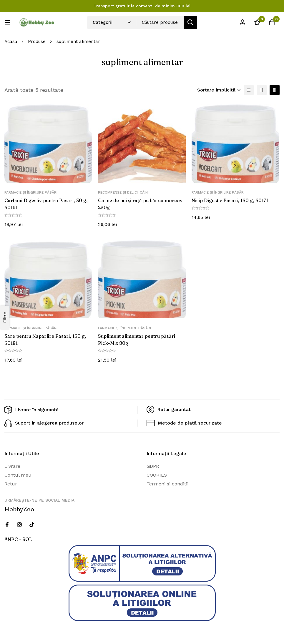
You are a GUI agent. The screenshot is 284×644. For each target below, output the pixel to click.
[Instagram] (19, 523)
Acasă (11, 41)
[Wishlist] (257, 22)
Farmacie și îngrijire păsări (31, 192)
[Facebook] (7, 523)
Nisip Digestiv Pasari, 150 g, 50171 (230, 200)
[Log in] (243, 22)
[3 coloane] (275, 90)
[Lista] (249, 90)
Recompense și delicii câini (123, 192)
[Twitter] (32, 523)
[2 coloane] (262, 90)
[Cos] (272, 22)
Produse (37, 41)
